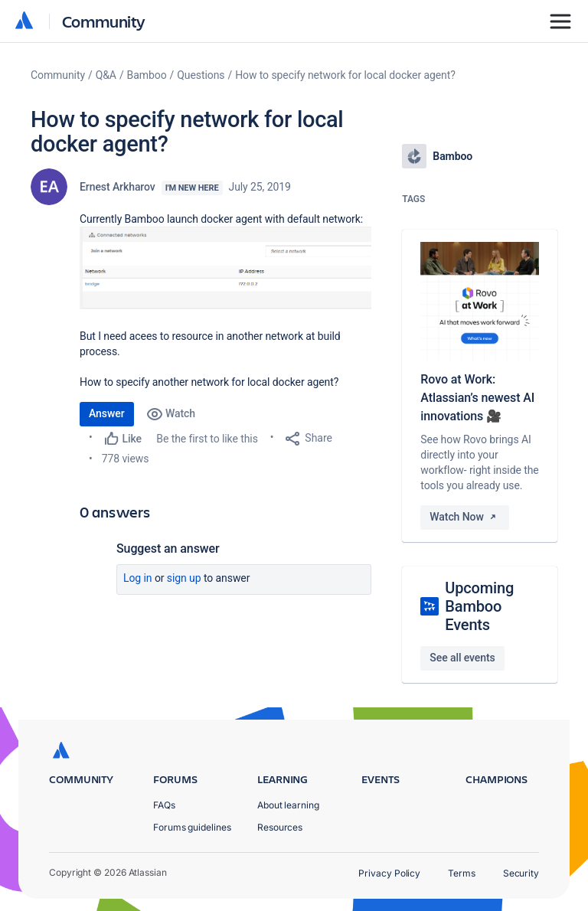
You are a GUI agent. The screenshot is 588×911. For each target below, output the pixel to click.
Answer (107, 413)
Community (104, 21)
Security (521, 873)
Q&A (106, 75)
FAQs (164, 805)
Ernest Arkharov (118, 187)
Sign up (184, 578)
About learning (288, 805)
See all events (462, 658)
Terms (462, 873)
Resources (280, 827)
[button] (225, 268)
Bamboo (147, 75)
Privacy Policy (389, 873)
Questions (201, 75)
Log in (138, 578)
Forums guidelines (192, 827)
